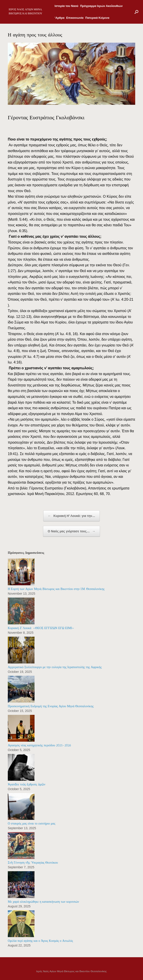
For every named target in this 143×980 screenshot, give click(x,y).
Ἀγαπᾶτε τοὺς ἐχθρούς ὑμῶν (27, 784)
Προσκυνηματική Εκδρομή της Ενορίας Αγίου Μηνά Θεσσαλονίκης (51, 706)
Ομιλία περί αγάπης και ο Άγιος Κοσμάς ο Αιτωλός (40, 941)
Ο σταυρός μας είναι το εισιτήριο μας (32, 824)
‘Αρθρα (59, 18)
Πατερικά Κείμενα (97, 18)
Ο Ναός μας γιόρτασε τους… (71, 531)
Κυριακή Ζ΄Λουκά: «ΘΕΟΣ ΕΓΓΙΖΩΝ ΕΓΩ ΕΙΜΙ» (41, 628)
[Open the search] (136, 12)
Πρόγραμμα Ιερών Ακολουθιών (101, 6)
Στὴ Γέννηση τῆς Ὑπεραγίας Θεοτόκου (33, 863)
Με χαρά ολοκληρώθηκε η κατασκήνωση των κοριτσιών (43, 902)
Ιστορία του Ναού (66, 6)
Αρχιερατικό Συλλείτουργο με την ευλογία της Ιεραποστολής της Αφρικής (55, 667)
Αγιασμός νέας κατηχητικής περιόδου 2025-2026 (40, 745)
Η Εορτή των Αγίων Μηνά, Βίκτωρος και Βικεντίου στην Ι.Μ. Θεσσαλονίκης (56, 589)
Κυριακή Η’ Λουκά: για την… (71, 516)
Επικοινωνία (75, 18)
